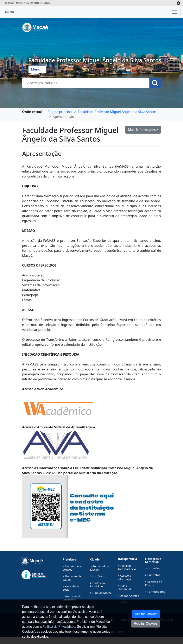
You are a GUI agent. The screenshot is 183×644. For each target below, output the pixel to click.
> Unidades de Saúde (72, 578)
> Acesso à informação (125, 577)
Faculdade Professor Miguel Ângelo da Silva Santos (95, 60)
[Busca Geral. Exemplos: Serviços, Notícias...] (86, 83)
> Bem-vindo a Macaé (100, 568)
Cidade (95, 559)
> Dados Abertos (128, 596)
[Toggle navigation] (175, 12)
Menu (36, 69)
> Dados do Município (98, 585)
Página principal (60, 112)
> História (96, 576)
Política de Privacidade (59, 627)
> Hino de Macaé (101, 593)
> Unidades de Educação (72, 598)
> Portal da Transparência (127, 567)
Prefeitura (70, 559)
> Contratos (153, 575)
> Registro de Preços (153, 583)
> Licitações (152, 568)
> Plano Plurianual (124, 587)
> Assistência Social (71, 588)
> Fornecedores (155, 592)
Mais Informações (142, 130)
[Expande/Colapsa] (179, 3)
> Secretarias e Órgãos (72, 568)
